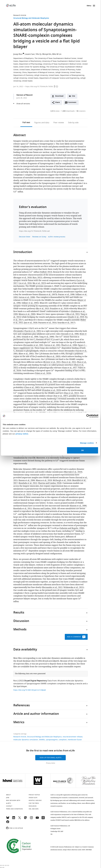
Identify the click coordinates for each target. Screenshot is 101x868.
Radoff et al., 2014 (30, 402)
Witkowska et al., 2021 (73, 587)
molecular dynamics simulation (26, 740)
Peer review (59, 123)
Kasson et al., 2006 (27, 480)
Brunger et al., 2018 (23, 278)
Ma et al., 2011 (73, 314)
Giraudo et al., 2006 (70, 334)
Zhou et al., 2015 (69, 362)
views (55, 111)
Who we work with (13, 800)
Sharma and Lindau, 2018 (50, 483)
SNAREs (42, 740)
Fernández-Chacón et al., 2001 (27, 331)
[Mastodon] (25, 819)
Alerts (8, 803)
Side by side (73, 123)
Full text (26, 123)
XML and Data (34, 809)
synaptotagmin (52, 740)
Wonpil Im (47, 54)
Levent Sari (30, 54)
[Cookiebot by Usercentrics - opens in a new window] (88, 416)
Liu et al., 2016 (25, 283)
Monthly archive (35, 800)
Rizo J (16, 681)
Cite (73, 96)
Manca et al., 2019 (44, 480)
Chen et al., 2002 (50, 382)
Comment (73, 103)
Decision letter (25, 237)
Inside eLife (33, 798)
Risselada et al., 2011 (28, 483)
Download (59, 96)
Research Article (20, 15)
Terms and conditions (14, 809)
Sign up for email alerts (50, 758)
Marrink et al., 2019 (73, 472)
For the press (34, 803)
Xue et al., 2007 (61, 396)
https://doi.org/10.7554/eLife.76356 (39, 87)
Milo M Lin (57, 54)
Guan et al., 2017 (70, 368)
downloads (68, 111)
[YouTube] (37, 819)
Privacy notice (51, 763)
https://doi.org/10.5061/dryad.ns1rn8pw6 (30, 690)
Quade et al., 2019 (76, 317)
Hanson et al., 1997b (48, 295)
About (8, 795)
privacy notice (22, 434)
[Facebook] (8, 823)
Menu (89, 6)
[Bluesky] (8, 819)
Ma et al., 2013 (39, 283)
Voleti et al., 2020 (43, 373)
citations (81, 111)
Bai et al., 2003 (53, 356)
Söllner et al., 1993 (30, 303)
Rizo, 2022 (37, 278)
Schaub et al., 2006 (30, 337)
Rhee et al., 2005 (26, 354)
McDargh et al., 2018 (62, 480)
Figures (42, 123)
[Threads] (43, 819)
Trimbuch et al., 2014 (49, 402)
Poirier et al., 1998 (66, 295)
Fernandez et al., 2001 (34, 345)
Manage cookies (87, 443)
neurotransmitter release (73, 737)
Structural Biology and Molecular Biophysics (31, 18)
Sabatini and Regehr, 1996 (72, 528)
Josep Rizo (18, 54)
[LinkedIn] (14, 819)
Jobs (8, 798)
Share (57, 103)
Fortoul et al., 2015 (22, 494)
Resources (33, 806)
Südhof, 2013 (46, 272)
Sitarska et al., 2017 (66, 323)
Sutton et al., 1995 (52, 345)
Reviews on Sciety (39, 237)
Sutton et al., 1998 (27, 297)
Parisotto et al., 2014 (47, 323)
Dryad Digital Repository (36, 681)
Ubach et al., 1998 (69, 345)
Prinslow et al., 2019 (59, 309)
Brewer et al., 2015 (52, 362)
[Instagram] (31, 819)
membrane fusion (75, 740)
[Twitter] (20, 819)
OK (83, 450)
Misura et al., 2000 (27, 314)
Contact (9, 806)
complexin (63, 740)
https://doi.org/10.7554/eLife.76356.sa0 (34, 231)
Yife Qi (38, 54)
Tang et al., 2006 (46, 337)
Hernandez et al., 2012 (52, 587)
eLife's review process (57, 237)
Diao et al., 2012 (71, 393)
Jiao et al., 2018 (31, 323)
